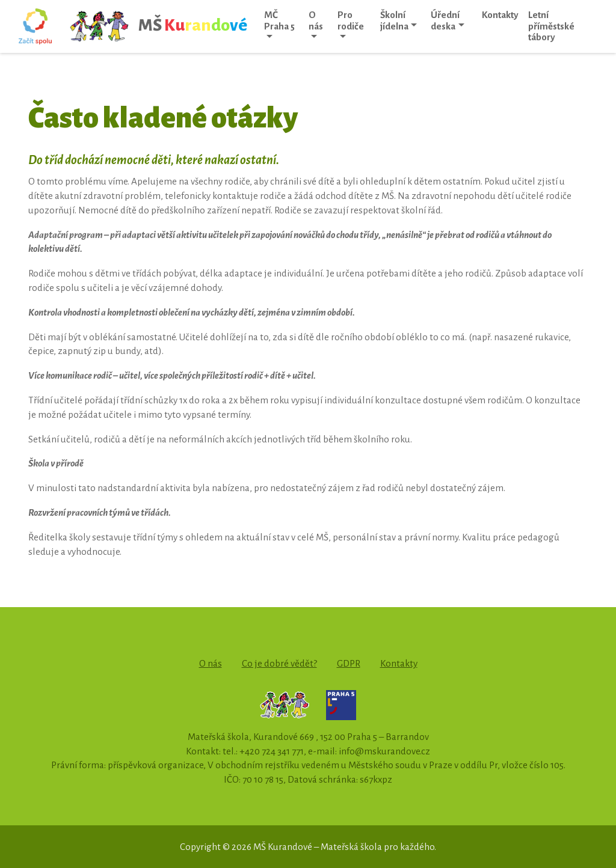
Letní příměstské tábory (551, 26)
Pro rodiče (351, 20)
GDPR (349, 663)
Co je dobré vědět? (279, 663)
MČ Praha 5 (279, 20)
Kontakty (500, 15)
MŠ (158, 26)
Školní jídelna (394, 20)
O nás (316, 20)
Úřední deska (445, 20)
